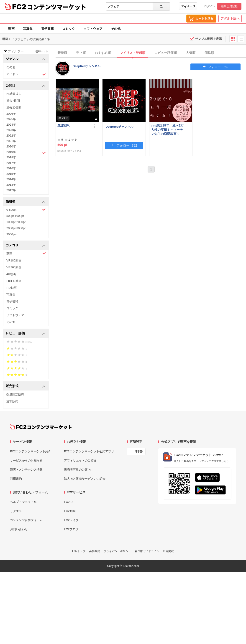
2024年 (11, 125)
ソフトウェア (93, 29)
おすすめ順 (103, 53)
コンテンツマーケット (57, 7)
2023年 (11, 130)
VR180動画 (14, 260)
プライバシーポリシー (117, 551)
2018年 (11, 157)
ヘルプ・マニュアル (23, 502)
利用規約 (16, 479)
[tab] (151, 53)
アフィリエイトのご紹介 (80, 460)
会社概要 (95, 551)
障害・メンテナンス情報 (26, 470)
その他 (116, 29)
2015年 (11, 174)
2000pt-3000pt (16, 228)
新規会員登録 (229, 6)
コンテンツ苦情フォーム (26, 520)
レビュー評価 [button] (26, 333)
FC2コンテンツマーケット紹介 (31, 451)
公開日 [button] (26, 86)
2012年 (11, 190)
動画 (11, 29)
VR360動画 (14, 267)
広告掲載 (168, 551)
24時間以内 (14, 94)
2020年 (11, 146)
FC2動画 (70, 511)
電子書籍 (47, 29)
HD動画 (12, 288)
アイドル (26, 74)
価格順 (209, 53)
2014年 (11, 179)
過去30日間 (14, 108)
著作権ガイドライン (147, 551)
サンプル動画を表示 (209, 39)
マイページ (188, 6)
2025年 (11, 119)
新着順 (62, 53)
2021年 (11, 141)
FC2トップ (79, 551)
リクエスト (17, 511)
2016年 (11, 168)
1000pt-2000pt (16, 222)
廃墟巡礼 (64, 125)
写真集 (28, 29)
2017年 (11, 163)
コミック (69, 29)
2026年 (11, 114)
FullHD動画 (14, 281)
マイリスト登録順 (133, 53)
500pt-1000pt (15, 216)
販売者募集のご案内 (77, 470)
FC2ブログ (71, 529)
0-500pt (26, 210)
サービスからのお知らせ (26, 460)
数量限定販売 (15, 394)
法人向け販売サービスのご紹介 (85, 479)
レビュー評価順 (166, 53)
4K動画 (11, 274)
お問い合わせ (19, 529)
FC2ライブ (71, 520)
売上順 (81, 53)
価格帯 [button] (26, 202)
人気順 (191, 53)
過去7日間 (13, 101)
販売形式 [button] (26, 386)
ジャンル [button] (26, 59)
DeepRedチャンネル (87, 66)
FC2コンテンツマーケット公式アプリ (89, 451)
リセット (42, 51)
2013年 (11, 185)
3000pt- (11, 234)
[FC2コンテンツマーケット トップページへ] (41, 427)
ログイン (210, 6)
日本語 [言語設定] (138, 451)
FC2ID (68, 502)
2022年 (11, 136)
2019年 (26, 152)
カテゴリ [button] (26, 245)
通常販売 (12, 401)
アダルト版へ (230, 18)
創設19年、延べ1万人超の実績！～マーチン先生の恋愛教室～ (167, 130)
